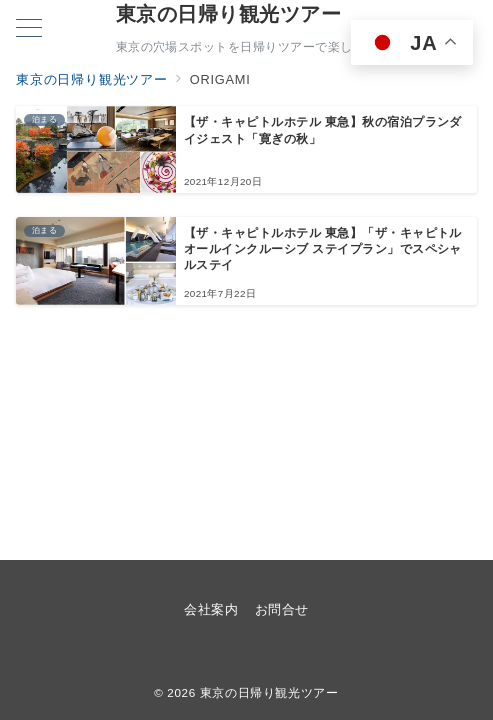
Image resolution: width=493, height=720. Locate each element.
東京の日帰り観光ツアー (229, 14)
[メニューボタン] (29, 30)
